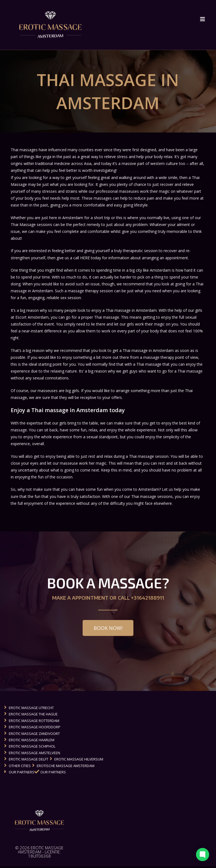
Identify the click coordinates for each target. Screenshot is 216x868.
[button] (108, 629)
